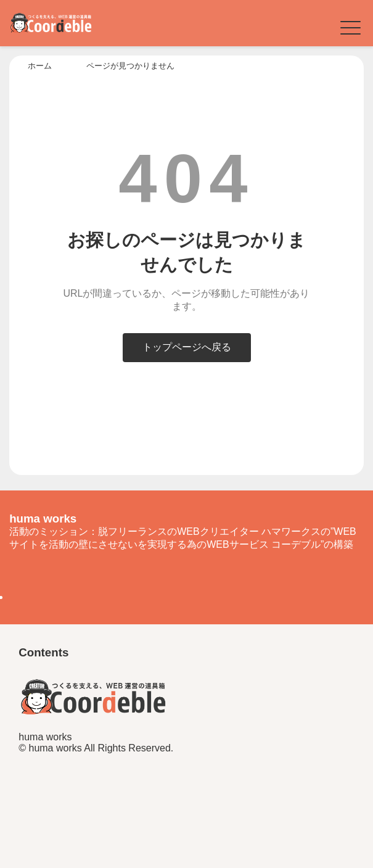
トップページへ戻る (187, 347)
